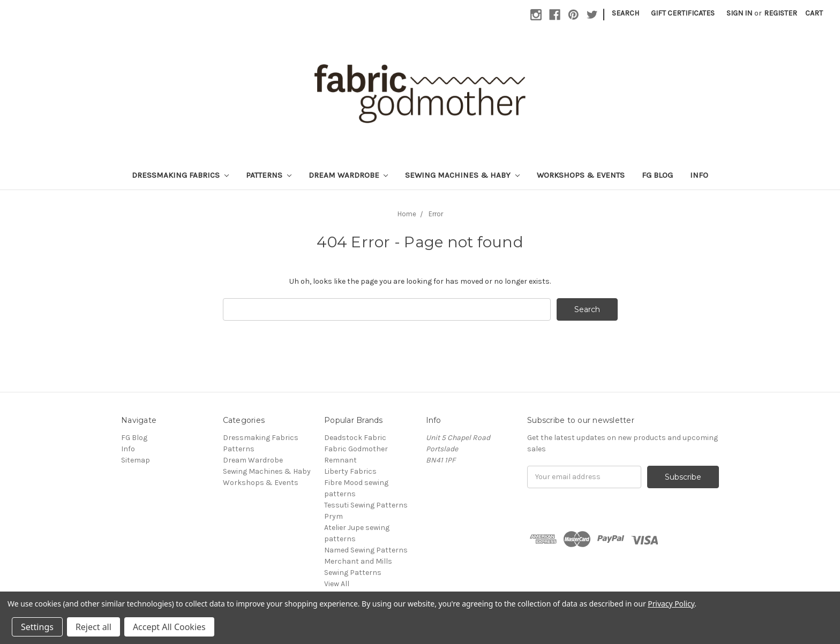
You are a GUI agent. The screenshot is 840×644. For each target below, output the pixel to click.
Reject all (93, 627)
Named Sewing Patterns (366, 550)
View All (337, 584)
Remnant (340, 460)
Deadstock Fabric (355, 438)
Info (699, 175)
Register (781, 13)
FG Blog (657, 175)
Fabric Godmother (356, 449)
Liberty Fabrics (350, 471)
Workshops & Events (581, 175)
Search (625, 13)
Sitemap (136, 460)
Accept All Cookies (169, 627)
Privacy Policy (671, 604)
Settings (37, 627)
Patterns (269, 175)
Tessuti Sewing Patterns (366, 505)
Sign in (739, 13)
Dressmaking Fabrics (180, 175)
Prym (333, 516)
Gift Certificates (683, 13)
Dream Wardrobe (348, 175)
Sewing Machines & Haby (462, 175)
